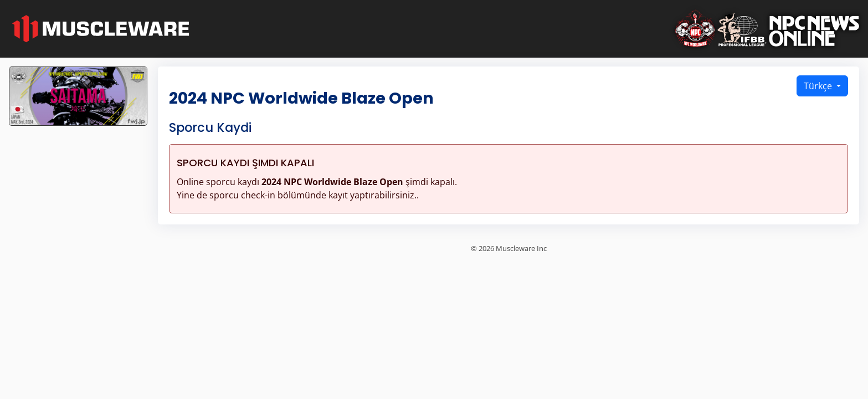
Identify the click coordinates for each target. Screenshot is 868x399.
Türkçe (819, 86)
